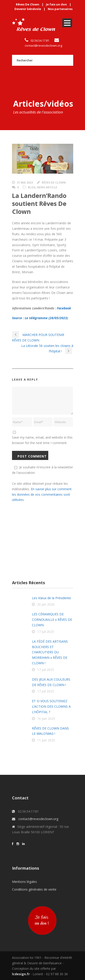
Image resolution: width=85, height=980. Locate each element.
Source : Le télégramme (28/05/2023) (40, 318)
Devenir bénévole (28, 9)
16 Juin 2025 (46, 719)
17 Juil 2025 (46, 632)
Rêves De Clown (28, 4)
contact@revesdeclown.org (43, 45)
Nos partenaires (60, 9)
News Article (47, 187)
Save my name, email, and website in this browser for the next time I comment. (42, 440)
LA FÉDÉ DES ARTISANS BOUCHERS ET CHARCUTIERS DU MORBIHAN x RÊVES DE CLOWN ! (50, 652)
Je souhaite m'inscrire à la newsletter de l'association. (42, 470)
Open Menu (67, 23)
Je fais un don (56, 4)
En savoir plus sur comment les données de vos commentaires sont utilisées (42, 494)
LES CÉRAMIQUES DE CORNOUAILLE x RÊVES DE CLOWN (52, 620)
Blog (32, 187)
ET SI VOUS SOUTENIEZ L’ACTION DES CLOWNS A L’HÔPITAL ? (51, 706)
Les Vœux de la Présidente (51, 598)
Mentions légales (24, 882)
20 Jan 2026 (46, 604)
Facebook (64, 308)
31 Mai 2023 (25, 183)
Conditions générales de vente (34, 889)
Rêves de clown (54, 183)
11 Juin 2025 (46, 740)
